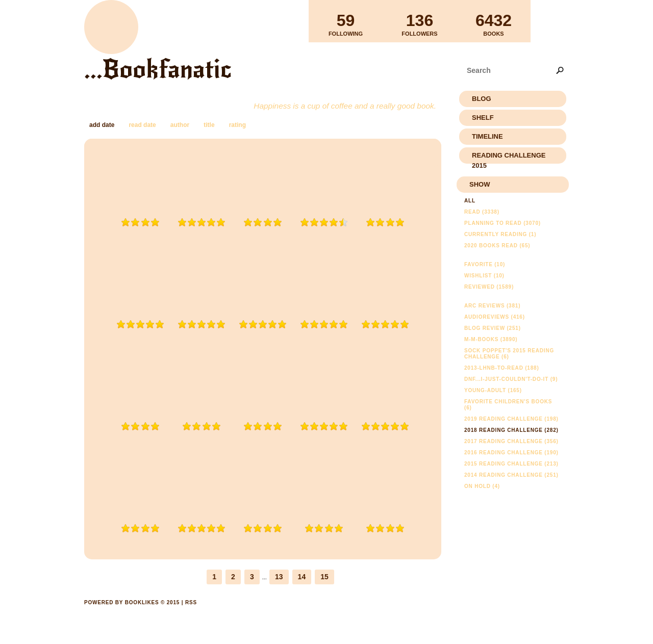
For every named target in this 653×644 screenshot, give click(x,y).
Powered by (132, 614)
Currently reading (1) (500, 234)
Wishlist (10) (484, 276)
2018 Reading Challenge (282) (511, 430)
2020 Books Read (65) (497, 246)
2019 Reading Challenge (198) (511, 419)
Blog (482, 99)
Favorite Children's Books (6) (508, 405)
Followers (420, 21)
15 (324, 577)
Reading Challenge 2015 (509, 158)
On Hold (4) (482, 486)
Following (346, 21)
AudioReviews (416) (495, 317)
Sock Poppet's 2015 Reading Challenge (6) (509, 354)
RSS (191, 602)
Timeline (487, 136)
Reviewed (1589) (489, 287)
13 (279, 577)
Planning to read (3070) (503, 223)
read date (142, 125)
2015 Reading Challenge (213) (511, 464)
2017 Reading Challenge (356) (511, 441)
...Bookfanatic (158, 69)
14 (302, 577)
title (209, 125)
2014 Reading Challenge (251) (511, 475)
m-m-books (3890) (491, 339)
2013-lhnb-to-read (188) (502, 368)
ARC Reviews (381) (492, 306)
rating (237, 125)
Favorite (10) (485, 264)
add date (102, 125)
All (470, 201)
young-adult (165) (493, 390)
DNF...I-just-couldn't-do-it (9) (511, 379)
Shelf (483, 118)
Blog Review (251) (493, 328)
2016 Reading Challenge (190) (511, 453)
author (180, 125)
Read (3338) (482, 212)
